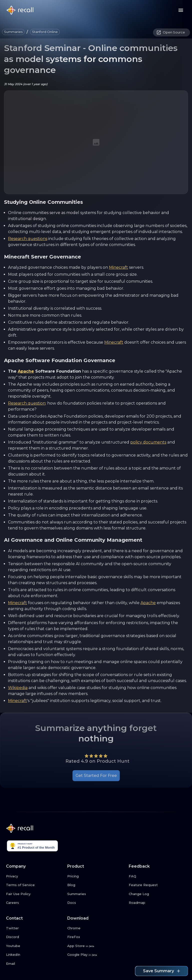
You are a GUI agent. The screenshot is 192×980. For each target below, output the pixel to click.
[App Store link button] (96, 946)
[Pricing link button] (96, 876)
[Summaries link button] (96, 894)
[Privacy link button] (35, 876)
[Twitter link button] (35, 928)
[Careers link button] (35, 903)
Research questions (28, 239)
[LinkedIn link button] (35, 955)
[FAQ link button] (157, 876)
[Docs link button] (96, 903)
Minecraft (118, 267)
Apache (26, 371)
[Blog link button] (96, 885)
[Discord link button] (35, 937)
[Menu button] (181, 10)
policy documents (148, 442)
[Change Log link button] (157, 894)
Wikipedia (18, 688)
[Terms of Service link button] (35, 885)
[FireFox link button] (96, 937)
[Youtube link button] (35, 946)
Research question (27, 403)
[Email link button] (35, 964)
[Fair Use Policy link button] (35, 894)
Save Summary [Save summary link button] (161, 971)
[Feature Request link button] (157, 885)
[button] (13, 32)
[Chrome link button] (96, 928)
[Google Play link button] (96, 955)
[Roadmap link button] (157, 903)
